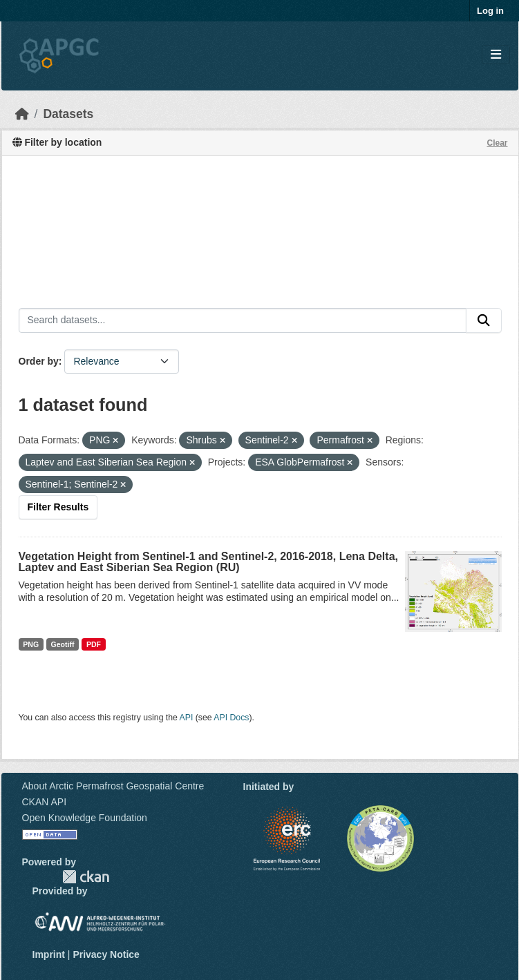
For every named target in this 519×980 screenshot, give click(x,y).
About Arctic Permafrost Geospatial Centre (113, 786)
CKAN (86, 877)
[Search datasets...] (243, 320)
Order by (39, 361)
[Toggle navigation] (496, 55)
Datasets (68, 114)
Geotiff (63, 644)
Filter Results (58, 507)
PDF (94, 644)
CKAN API (45, 802)
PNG (31, 644)
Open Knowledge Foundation (85, 818)
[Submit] (484, 320)
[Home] (22, 114)
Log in (490, 11)
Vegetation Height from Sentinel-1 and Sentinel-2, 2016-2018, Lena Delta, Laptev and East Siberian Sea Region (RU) (208, 562)
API (187, 718)
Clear (497, 143)
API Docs (231, 718)
